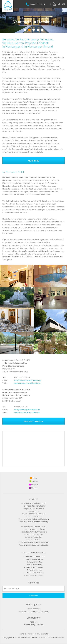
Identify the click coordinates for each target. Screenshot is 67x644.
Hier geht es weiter (33, 421)
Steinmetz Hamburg (35, 575)
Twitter (59, 4)
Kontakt (22, 634)
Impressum (32, 634)
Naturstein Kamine (35, 565)
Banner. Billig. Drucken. (34, 625)
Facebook (50, 4)
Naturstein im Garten (35, 560)
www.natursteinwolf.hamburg (27, 383)
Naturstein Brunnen (35, 567)
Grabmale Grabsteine (35, 573)
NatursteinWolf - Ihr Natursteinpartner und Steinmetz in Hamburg (8, 6)
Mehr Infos (33, 161)
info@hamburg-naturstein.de (27, 410)
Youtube (54, 4)
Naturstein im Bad (35, 562)
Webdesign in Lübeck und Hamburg (34, 611)
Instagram (63, 4)
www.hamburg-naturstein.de (27, 413)
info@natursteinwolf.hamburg (27, 380)
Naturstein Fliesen (35, 570)
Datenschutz (43, 634)
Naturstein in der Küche (35, 557)
